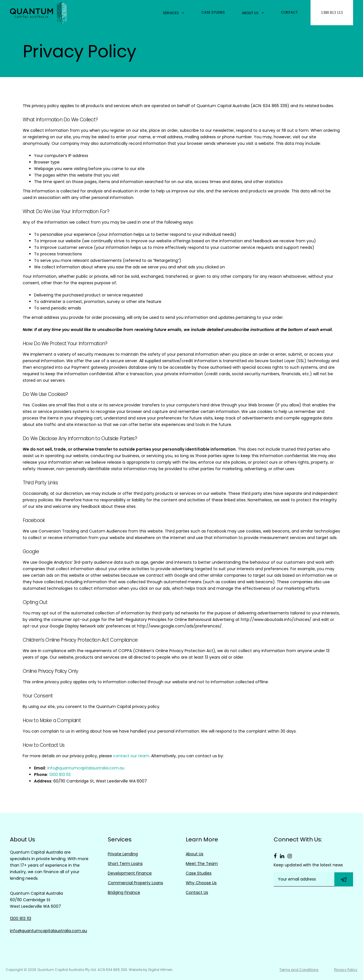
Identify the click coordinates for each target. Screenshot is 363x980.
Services (174, 13)
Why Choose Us (201, 883)
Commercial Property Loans (135, 883)
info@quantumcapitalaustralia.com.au (86, 768)
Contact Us (197, 892)
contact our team (131, 756)
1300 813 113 (332, 13)
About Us (253, 13)
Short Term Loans (125, 864)
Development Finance (130, 873)
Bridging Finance (124, 892)
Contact (289, 12)
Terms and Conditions (296, 970)
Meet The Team (202, 864)
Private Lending (123, 854)
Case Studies (213, 12)
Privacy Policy (346, 970)
